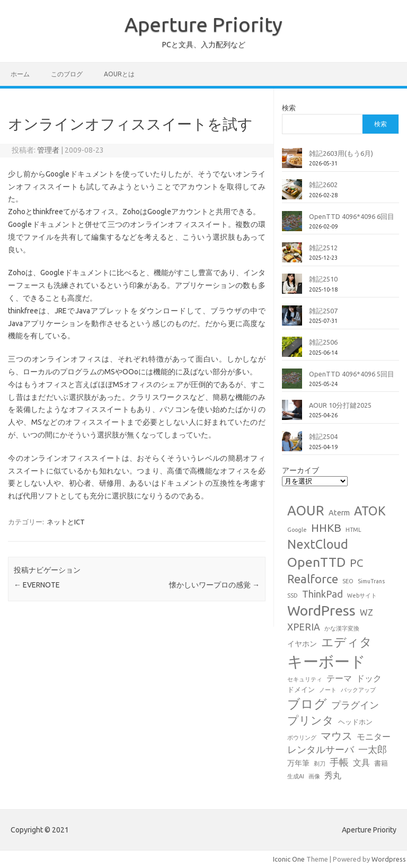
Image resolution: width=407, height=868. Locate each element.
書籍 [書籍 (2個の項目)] (381, 763)
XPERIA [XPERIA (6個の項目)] (304, 627)
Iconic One (289, 859)
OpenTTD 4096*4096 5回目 (352, 374)
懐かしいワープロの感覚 (214, 585)
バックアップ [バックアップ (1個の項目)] (358, 690)
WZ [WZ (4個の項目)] (366, 612)
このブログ (67, 74)
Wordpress (389, 859)
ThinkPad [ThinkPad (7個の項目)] (322, 594)
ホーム (20, 74)
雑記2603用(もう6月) (341, 153)
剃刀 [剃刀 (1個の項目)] (320, 764)
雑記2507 (323, 311)
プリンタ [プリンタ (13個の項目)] (311, 720)
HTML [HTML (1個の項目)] (353, 530)
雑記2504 (323, 436)
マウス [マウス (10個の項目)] (337, 736)
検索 (289, 108)
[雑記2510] (292, 288)
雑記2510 (323, 279)
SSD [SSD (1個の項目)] (293, 595)
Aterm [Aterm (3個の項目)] (339, 513)
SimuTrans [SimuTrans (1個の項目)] (371, 581)
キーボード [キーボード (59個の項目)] (326, 661)
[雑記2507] (292, 320)
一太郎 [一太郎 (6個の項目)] (373, 749)
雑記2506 (323, 342)
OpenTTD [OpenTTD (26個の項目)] (316, 562)
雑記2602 (323, 185)
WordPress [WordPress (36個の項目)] (321, 610)
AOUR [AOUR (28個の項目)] (306, 510)
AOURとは (119, 74)
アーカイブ (300, 470)
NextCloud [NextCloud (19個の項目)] (318, 544)
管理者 (48, 150)
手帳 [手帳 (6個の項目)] (339, 762)
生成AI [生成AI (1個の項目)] (296, 776)
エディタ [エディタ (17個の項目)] (347, 642)
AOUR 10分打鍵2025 (340, 405)
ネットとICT (66, 522)
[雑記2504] (292, 445)
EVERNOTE (37, 585)
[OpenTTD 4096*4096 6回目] (292, 225)
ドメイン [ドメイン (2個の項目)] (301, 689)
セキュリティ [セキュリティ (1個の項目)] (305, 679)
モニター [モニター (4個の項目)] (374, 737)
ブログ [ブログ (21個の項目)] (307, 704)
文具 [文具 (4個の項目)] (361, 762)
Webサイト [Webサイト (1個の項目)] (362, 595)
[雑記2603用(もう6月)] (292, 162)
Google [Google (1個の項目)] (297, 530)
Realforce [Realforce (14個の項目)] (313, 579)
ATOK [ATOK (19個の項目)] (370, 511)
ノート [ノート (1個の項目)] (328, 690)
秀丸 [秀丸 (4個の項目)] (333, 775)
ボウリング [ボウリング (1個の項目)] (302, 738)
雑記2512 (323, 248)
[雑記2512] (292, 257)
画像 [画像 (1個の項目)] (314, 776)
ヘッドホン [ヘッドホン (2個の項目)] (355, 722)
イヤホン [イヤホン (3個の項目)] (302, 644)
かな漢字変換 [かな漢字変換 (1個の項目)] (342, 628)
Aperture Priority (203, 24)
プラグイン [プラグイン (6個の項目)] (355, 705)
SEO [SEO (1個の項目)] (348, 581)
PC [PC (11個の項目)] (356, 563)
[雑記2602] (292, 194)
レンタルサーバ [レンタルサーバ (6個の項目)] (321, 749)
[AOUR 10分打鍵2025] (292, 414)
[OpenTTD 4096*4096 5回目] (292, 383)
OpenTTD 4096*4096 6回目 (352, 216)
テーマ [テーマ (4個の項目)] (339, 678)
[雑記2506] (292, 351)
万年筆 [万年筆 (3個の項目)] (298, 763)
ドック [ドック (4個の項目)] (369, 678)
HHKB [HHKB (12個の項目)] (326, 528)
